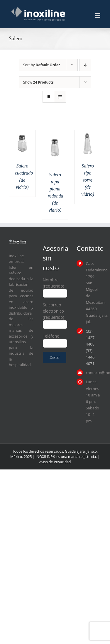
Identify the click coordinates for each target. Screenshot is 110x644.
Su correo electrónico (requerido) (55, 314)
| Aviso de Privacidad (70, 459)
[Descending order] (85, 65)
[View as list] (60, 97)
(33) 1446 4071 (90, 357)
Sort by (42, 65)
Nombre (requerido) (55, 286)
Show (38, 82)
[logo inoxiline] (17, 241)
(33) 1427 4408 (90, 338)
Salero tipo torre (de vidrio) (88, 180)
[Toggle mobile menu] (98, 15)
